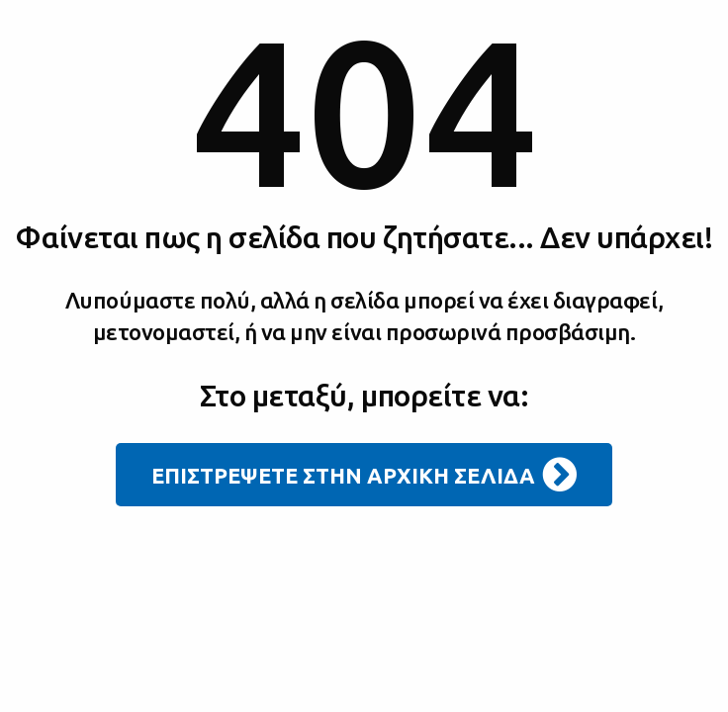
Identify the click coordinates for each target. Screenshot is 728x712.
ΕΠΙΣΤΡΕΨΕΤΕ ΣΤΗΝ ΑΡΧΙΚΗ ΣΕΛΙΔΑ (364, 475)
